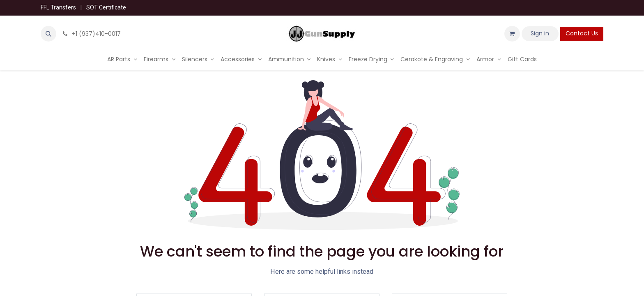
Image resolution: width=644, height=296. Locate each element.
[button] (48, 34)
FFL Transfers (58, 7)
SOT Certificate (106, 7)
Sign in (540, 33)
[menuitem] (122, 59)
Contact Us (582, 33)
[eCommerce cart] (512, 34)
